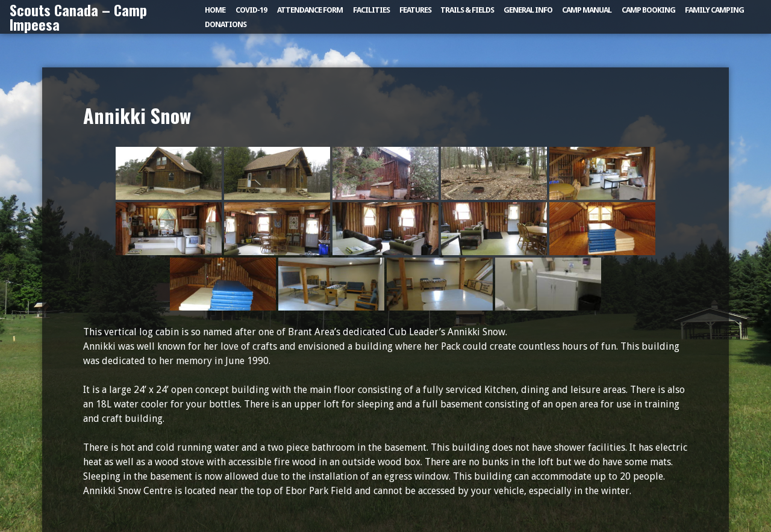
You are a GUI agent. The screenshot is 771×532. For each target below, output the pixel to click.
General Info (528, 10)
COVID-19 (251, 10)
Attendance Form (310, 10)
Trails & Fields (467, 10)
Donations (226, 24)
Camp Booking (648, 10)
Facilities (371, 10)
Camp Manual (587, 10)
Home (215, 10)
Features (415, 10)
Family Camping (714, 10)
